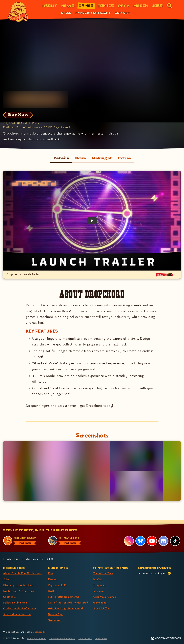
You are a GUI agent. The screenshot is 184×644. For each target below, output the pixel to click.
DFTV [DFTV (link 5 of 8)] (124, 6)
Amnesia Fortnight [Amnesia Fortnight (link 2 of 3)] (93, 13)
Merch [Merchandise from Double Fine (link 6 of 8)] (141, 6)
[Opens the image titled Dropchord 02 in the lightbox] (136, 456)
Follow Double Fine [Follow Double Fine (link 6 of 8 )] (16, 597)
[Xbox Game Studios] (166, 638)
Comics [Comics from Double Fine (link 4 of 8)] (106, 6)
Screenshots (92, 435)
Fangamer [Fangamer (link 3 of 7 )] (100, 580)
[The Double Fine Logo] (18, 12)
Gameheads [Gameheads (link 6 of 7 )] (101, 597)
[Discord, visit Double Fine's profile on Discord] (163, 536)
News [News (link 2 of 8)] (68, 6)
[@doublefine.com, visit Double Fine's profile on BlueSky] (22, 536)
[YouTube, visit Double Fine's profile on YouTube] (152, 536)
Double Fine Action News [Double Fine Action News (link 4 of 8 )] (20, 586)
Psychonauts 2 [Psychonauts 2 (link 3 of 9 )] (58, 580)
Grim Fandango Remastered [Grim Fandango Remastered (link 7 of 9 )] (67, 609)
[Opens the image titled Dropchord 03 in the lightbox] (136, 486)
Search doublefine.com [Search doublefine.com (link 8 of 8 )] (18, 609)
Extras (126, 158)
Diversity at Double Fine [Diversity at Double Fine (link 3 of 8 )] (19, 580)
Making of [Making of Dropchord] (102, 158)
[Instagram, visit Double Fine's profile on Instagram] (129, 536)
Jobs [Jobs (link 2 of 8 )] (6, 574)
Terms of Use (91, 638)
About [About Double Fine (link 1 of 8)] (50, 6)
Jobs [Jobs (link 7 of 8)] (157, 6)
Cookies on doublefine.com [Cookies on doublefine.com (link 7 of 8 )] (21, 603)
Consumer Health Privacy (66, 638)
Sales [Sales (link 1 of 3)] (66, 13)
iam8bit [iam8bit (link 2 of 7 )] (98, 574)
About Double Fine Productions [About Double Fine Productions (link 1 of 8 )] (24, 568)
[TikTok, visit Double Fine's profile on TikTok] (175, 536)
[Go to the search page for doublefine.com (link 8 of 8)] (169, 6)
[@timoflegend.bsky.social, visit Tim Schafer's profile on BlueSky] (67, 536)
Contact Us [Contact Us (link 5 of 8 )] (10, 592)
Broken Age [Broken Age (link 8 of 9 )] (56, 614)
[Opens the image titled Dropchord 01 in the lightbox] (56, 471)
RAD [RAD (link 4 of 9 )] (51, 586)
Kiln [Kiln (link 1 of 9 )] (51, 568)
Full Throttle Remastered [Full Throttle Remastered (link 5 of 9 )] (65, 592)
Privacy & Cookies (37, 638)
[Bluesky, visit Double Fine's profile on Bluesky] (140, 536)
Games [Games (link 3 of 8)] (86, 6)
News (79, 158)
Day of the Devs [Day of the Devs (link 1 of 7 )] (104, 568)
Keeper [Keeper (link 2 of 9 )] (53, 574)
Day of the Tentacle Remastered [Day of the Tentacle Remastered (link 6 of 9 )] (61, 600)
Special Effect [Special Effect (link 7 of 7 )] (103, 603)
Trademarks (108, 638)
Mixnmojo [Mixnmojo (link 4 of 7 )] (100, 586)
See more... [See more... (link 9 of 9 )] (55, 620)
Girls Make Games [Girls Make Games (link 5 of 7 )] (105, 592)
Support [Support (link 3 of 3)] (122, 13)
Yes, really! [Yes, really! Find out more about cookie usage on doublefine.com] (41, 632)
